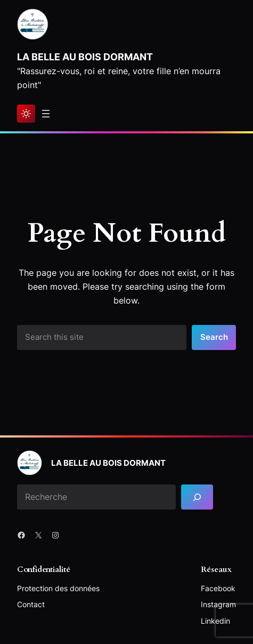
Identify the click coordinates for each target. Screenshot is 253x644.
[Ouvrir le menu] (46, 114)
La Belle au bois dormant (85, 57)
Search (214, 337)
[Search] (197, 497)
